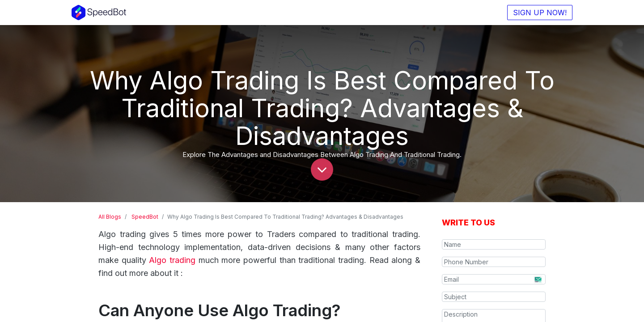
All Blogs (110, 217)
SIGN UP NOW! (538, 13)
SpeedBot (145, 217)
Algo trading (172, 260)
